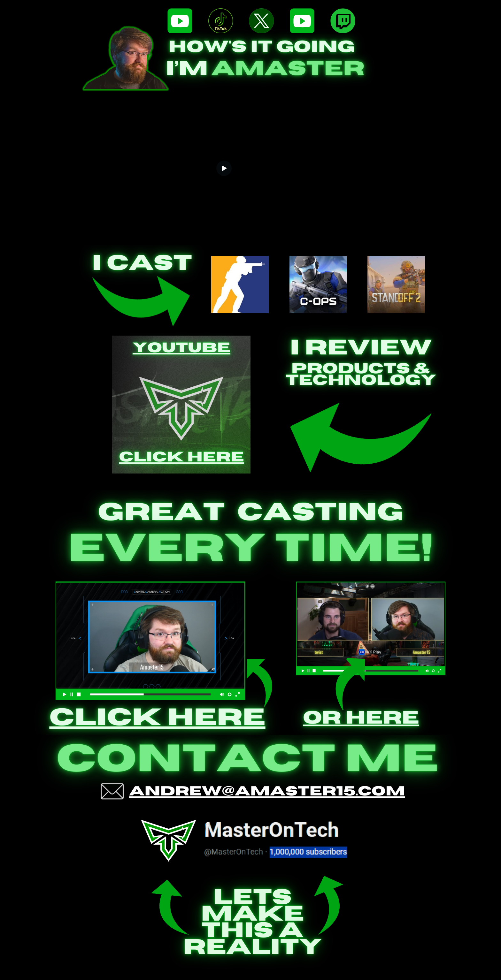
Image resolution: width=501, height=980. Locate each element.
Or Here (361, 718)
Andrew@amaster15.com (267, 792)
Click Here (181, 472)
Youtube (181, 363)
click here (157, 718)
